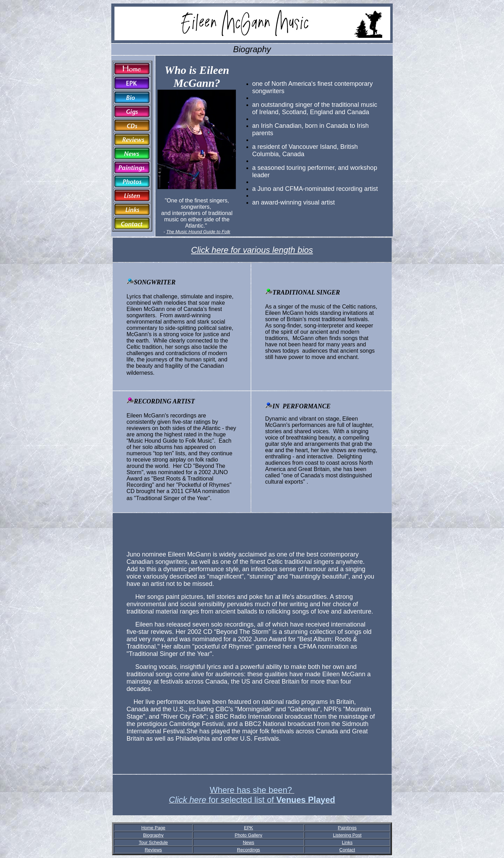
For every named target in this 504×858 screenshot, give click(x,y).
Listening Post (347, 835)
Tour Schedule (153, 842)
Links (347, 842)
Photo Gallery (249, 835)
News (249, 842)
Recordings (248, 850)
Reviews (153, 850)
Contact (347, 850)
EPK (248, 828)
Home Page (153, 828)
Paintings (347, 828)
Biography (153, 835)
